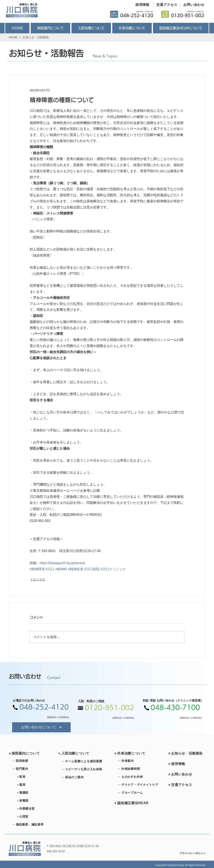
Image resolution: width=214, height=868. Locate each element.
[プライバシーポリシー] (190, 853)
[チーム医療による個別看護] (85, 761)
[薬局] (36, 785)
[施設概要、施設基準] (31, 825)
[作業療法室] (36, 809)
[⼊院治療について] (77, 753)
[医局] (36, 777)
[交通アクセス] (165, 5)
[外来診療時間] (136, 769)
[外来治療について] (133, 753)
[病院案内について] (28, 753)
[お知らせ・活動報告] (187, 753)
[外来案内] (136, 761)
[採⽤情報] (187, 764)
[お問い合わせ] (192, 5)
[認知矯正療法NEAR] (133, 803)
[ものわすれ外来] (136, 777)
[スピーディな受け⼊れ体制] (85, 769)
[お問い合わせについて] (41, 727)
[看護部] (36, 793)
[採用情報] (141, 5)
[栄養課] (36, 801)
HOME (13, 37)
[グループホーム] (136, 793)
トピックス (38, 579)
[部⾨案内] (31, 769)
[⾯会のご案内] (85, 777)
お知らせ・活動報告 (36, 37)
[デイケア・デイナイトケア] (141, 785)
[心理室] (36, 817)
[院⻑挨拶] (31, 761)
